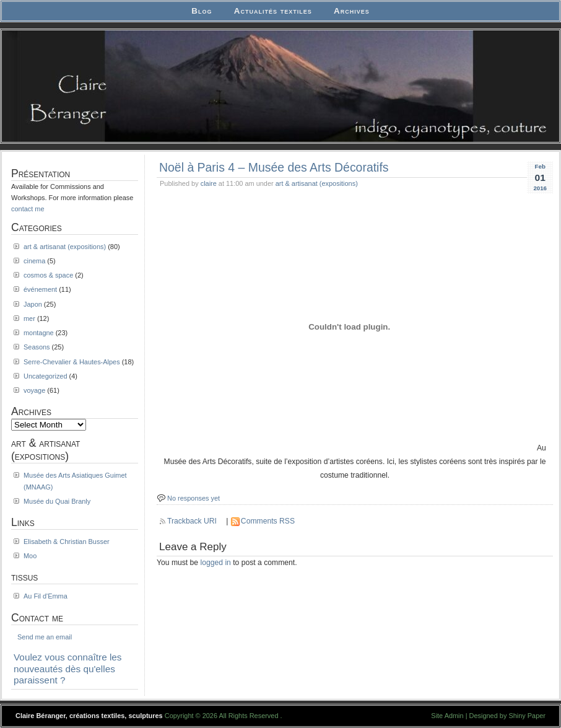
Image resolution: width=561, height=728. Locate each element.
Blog (202, 11)
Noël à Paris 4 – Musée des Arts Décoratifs (274, 167)
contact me (28, 209)
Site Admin (447, 716)
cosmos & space (48, 275)
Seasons (37, 347)
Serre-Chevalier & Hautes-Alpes (72, 362)
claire (209, 183)
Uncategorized (46, 376)
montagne (39, 333)
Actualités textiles (273, 11)
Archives (352, 11)
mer (29, 318)
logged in (216, 563)
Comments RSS (268, 521)
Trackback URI (192, 521)
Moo (30, 556)
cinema (34, 261)
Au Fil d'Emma (46, 596)
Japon (33, 304)
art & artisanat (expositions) (317, 183)
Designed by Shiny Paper (507, 716)
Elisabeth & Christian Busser (67, 542)
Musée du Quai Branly (57, 501)
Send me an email (45, 637)
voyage (34, 390)
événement (40, 289)
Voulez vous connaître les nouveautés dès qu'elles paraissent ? (68, 669)
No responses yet (194, 498)
